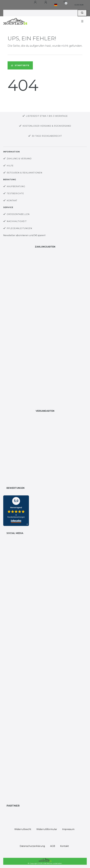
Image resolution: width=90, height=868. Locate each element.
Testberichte (15, 193)
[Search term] (40, 13)
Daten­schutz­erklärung (32, 846)
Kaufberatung (16, 186)
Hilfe (10, 166)
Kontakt (12, 201)
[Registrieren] (46, 2)
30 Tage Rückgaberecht (47, 136)
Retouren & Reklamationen (25, 173)
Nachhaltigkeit (17, 221)
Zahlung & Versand (19, 159)
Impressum (68, 829)
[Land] (56, 5)
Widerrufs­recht (23, 829)
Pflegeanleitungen (19, 228)
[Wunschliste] (65, 2)
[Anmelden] (36, 2)
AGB (53, 846)
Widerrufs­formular (47, 829)
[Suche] (82, 13)
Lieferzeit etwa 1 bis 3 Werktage (47, 116)
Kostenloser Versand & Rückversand (47, 126)
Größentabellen (18, 214)
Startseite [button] (20, 65)
